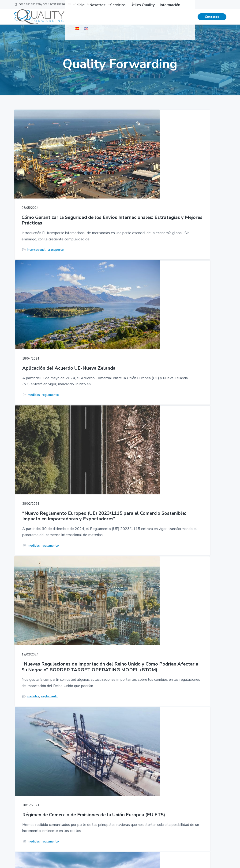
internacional (36, 249)
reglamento (122, 231)
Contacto (212, 21)
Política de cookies (172, 807)
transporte (56, 249)
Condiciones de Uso (172, 784)
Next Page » (131, 658)
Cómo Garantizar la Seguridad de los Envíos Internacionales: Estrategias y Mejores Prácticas (47, 181)
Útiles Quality (134, 802)
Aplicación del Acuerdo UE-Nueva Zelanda (119, 172)
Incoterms (179, 422)
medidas (105, 231)
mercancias (107, 602)
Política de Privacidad (166, 796)
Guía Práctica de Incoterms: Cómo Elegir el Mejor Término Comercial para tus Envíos (192, 354)
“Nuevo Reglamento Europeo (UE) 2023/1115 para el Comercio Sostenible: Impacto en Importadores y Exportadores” (189, 187)
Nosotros (130, 793)
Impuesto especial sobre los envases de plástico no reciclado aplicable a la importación (117, 534)
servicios (178, 585)
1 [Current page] (99, 658)
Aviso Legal (166, 817)
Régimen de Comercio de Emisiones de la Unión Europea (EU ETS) (117, 351)
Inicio (127, 784)
